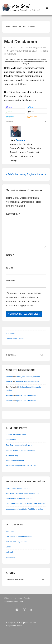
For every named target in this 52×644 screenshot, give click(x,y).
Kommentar (13, 214)
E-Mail (10, 268)
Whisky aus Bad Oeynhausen (28, 377)
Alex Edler (10, 531)
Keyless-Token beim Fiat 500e (18, 488)
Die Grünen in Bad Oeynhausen (19, 537)
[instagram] (32, 610)
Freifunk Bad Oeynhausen (16, 542)
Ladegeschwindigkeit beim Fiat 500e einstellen (25, 509)
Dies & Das (32, 51)
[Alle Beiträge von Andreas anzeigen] (10, 48)
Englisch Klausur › (36, 174)
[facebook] (17, 610)
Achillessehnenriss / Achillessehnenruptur (23, 493)
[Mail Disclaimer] (42, 48)
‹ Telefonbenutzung (16, 174)
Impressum (10, 333)
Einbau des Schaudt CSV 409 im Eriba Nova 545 (26, 504)
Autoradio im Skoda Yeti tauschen (19, 499)
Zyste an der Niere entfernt (27, 395)
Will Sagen (10, 557)
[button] (15, 107)
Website (10, 281)
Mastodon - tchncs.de (14, 598)
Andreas (20, 140)
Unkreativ (10, 552)
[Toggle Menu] (47, 8)
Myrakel (9, 382)
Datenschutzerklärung (15, 338)
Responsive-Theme (14, 626)
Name (9, 255)
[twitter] (24, 610)
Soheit (9, 547)
